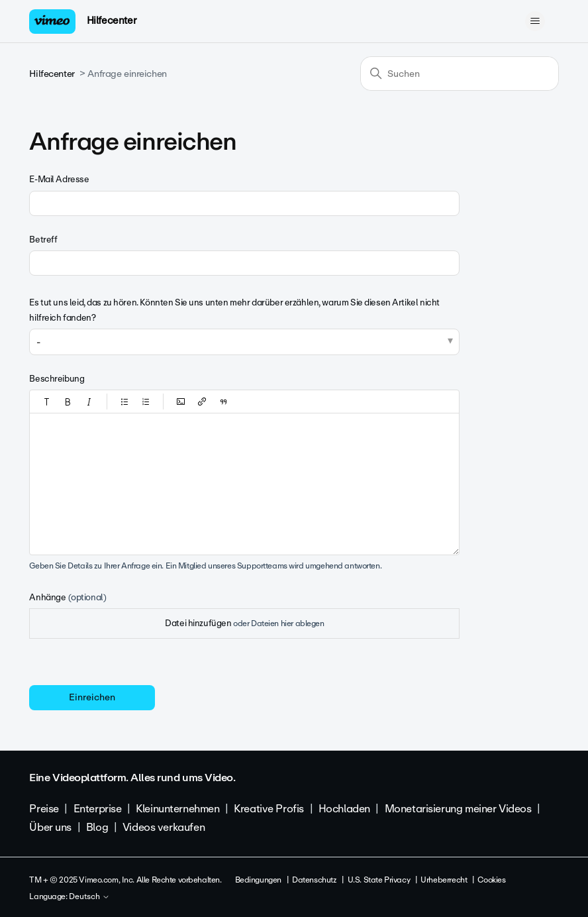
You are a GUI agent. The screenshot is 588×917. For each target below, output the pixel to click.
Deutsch (89, 897)
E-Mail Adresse (59, 179)
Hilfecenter (112, 21)
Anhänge (68, 597)
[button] (47, 402)
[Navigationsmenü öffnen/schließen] (535, 21)
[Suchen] (460, 74)
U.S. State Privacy (379, 880)
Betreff (43, 240)
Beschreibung (57, 379)
